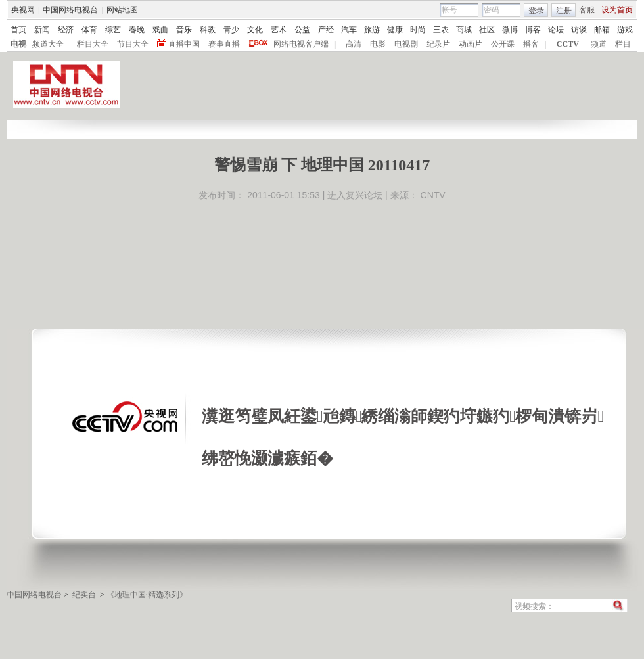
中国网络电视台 (70, 10)
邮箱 (602, 30)
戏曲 (160, 30)
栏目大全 (93, 44)
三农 (441, 30)
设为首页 (617, 10)
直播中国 (184, 44)
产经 (326, 30)
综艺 (113, 30)
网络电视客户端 (301, 44)
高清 (354, 44)
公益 (302, 30)
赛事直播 (224, 44)
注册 (564, 11)
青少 (231, 30)
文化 (255, 30)
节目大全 (133, 44)
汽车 (349, 30)
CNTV (433, 195)
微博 (510, 30)
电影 (378, 44)
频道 (599, 44)
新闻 (42, 30)
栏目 (623, 44)
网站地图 (122, 10)
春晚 (137, 30)
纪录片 (438, 44)
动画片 (471, 44)
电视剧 (406, 44)
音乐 (184, 30)
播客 (531, 44)
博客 (533, 30)
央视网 (23, 10)
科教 (208, 30)
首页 (18, 30)
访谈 (579, 30)
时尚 (418, 30)
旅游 (372, 30)
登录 (536, 11)
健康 (395, 30)
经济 (66, 30)
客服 (587, 10)
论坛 (556, 30)
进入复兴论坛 (355, 195)
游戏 (625, 30)
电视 (18, 44)
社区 (487, 30)
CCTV (568, 44)
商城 (464, 30)
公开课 (503, 44)
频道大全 (48, 44)
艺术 (279, 30)
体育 (89, 30)
